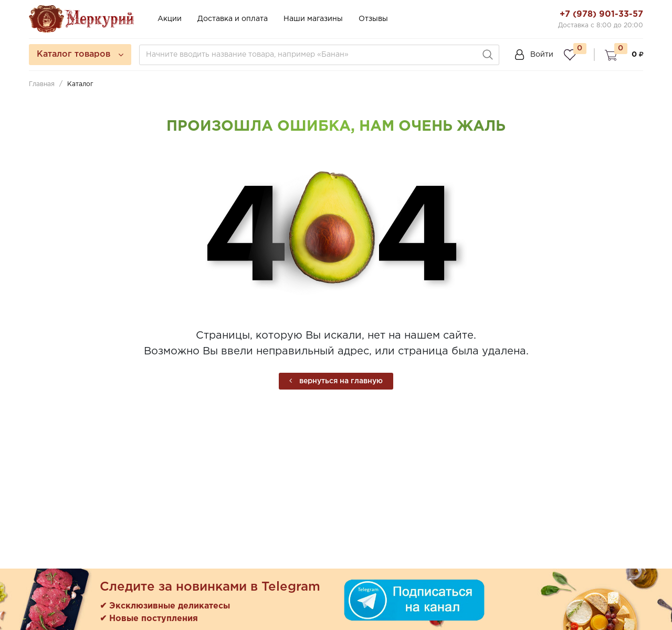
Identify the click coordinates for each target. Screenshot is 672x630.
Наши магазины (313, 19)
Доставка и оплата (233, 19)
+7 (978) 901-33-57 (601, 14)
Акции (170, 19)
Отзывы (373, 19)
